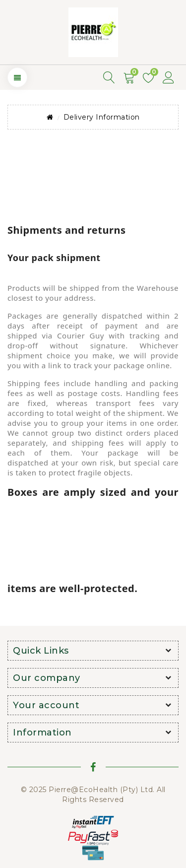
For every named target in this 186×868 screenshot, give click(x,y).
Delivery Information (102, 117)
